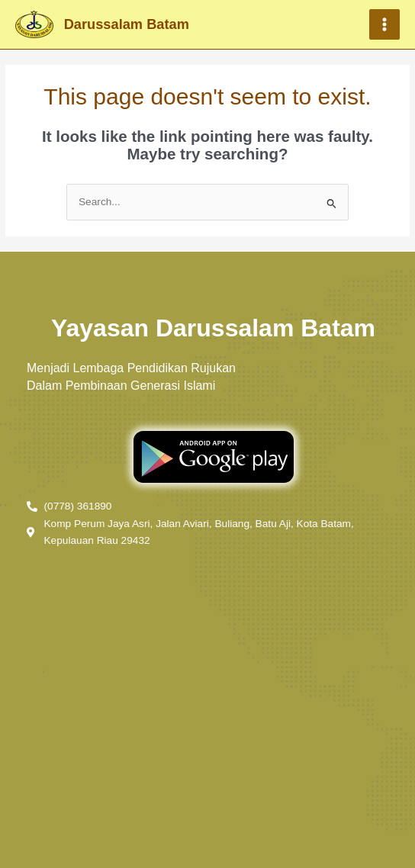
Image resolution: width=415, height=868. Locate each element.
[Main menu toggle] (385, 25)
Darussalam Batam (127, 24)
